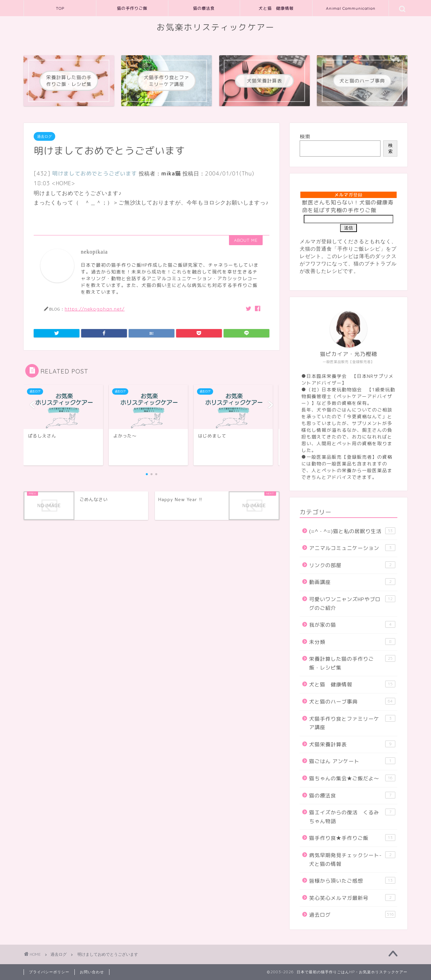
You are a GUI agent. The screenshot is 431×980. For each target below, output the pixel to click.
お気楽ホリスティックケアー (216, 27)
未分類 (352, 642)
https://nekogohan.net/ (95, 309)
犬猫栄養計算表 (352, 744)
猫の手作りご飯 (132, 8)
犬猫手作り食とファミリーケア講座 (352, 723)
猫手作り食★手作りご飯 (352, 838)
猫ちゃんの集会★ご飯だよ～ (352, 778)
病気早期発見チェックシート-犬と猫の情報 (352, 859)
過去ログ (44, 136)
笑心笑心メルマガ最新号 (352, 898)
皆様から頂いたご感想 (352, 881)
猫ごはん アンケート (352, 761)
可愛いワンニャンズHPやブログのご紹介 (352, 603)
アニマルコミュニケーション (352, 548)
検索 (305, 137)
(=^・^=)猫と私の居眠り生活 (352, 531)
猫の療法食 (204, 8)
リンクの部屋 (352, 565)
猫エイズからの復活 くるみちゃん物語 (352, 817)
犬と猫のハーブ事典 (352, 701)
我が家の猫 (352, 625)
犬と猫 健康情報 (276, 8)
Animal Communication (351, 8)
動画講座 (352, 582)
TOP (60, 8)
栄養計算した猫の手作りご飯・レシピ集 (352, 663)
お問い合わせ (92, 972)
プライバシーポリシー (49, 972)
